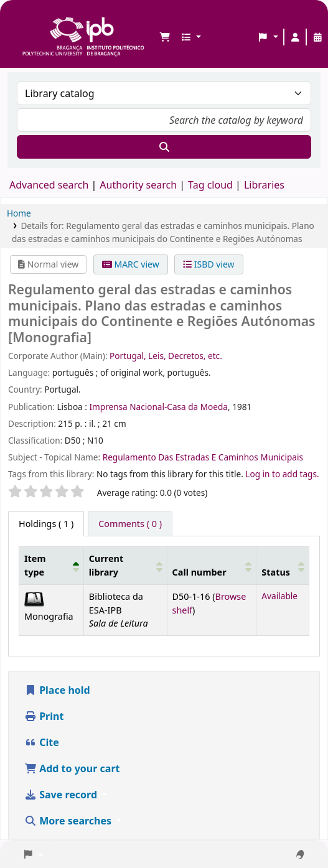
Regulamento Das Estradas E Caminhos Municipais (203, 457)
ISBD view (209, 264)
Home (19, 213)
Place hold (57, 690)
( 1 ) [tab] (46, 524)
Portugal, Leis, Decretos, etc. (166, 356)
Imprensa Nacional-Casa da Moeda (158, 407)
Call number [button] (199, 572)
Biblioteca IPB (26, 19)
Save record (62, 795)
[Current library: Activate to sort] (125, 565)
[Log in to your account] (295, 37)
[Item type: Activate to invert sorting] (52, 565)
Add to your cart (72, 768)
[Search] (164, 147)
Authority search (138, 185)
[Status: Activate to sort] (283, 565)
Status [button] (276, 572)
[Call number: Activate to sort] (212, 565)
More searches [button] (69, 821)
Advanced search (49, 185)
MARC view (131, 264)
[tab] (130, 524)
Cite (42, 742)
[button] (165, 37)
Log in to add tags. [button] (282, 474)
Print (44, 716)
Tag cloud (210, 185)
